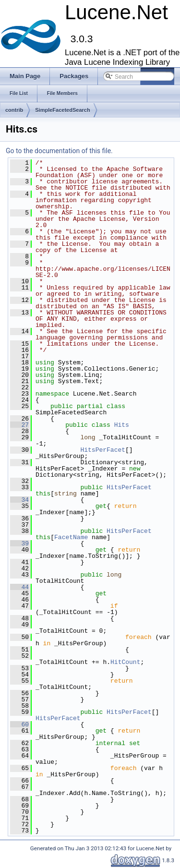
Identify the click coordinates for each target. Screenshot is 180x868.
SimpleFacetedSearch (62, 110)
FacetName (71, 537)
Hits (122, 425)
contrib (14, 110)
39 (19, 543)
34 (19, 500)
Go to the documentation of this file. (59, 151)
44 (19, 587)
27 (19, 425)
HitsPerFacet (103, 450)
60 (19, 724)
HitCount (125, 662)
